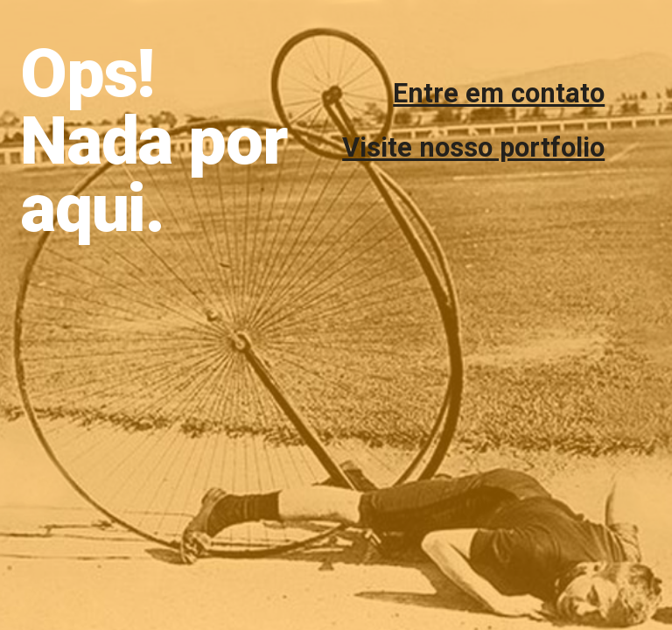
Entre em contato (499, 93)
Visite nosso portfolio (473, 147)
